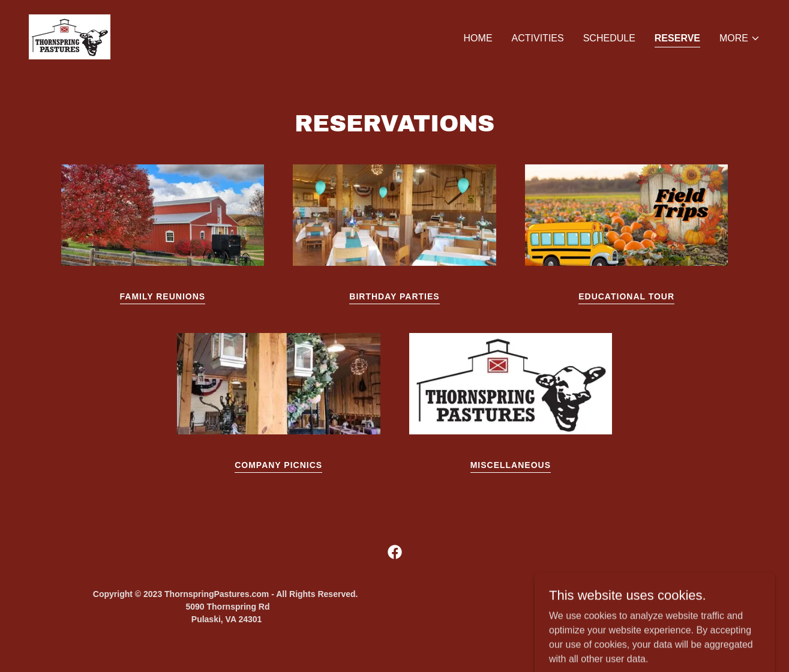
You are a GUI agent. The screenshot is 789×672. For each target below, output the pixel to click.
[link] (70, 36)
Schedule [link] (609, 38)
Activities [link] (538, 38)
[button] (740, 38)
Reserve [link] (677, 38)
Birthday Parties (394, 296)
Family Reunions (163, 296)
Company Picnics (278, 465)
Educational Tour (626, 296)
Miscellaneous (511, 465)
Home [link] (478, 38)
